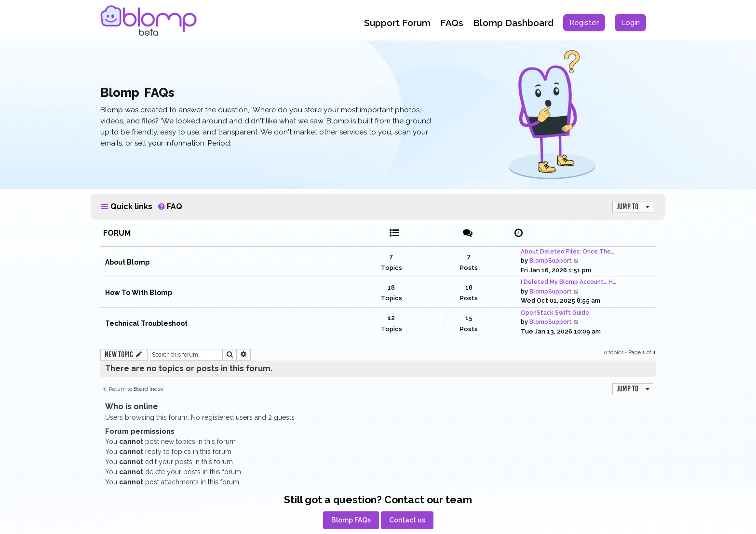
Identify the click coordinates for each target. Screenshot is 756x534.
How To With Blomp (139, 293)
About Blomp (127, 262)
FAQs (452, 23)
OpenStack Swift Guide (555, 313)
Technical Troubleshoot (146, 323)
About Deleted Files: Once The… (567, 252)
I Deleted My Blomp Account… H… (568, 282)
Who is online (132, 407)
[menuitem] (584, 23)
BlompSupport (551, 261)
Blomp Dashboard (513, 23)
